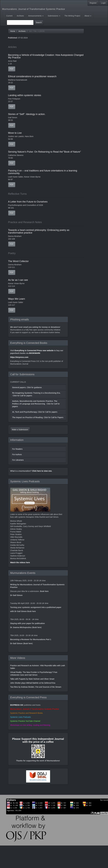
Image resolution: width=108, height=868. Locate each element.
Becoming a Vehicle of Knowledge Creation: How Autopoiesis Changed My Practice (46, 56)
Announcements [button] (36, 16)
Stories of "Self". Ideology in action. (27, 114)
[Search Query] (20, 22)
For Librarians (18, 460)
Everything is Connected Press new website (34, 350)
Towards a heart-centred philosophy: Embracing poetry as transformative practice (39, 231)
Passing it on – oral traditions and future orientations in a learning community (43, 172)
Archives (20, 16)
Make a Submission (20, 430)
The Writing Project (72, 16)
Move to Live (15, 133)
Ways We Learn (17, 299)
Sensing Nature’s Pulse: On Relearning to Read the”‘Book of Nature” (45, 152)
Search (39, 22)
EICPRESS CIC (17, 705)
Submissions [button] (54, 16)
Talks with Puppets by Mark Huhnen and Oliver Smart (32, 679)
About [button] (88, 16)
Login (103, 3)
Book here (44, 591)
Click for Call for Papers (53, 417)
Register (93, 3)
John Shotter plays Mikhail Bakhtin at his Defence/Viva (33, 683)
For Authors (17, 454)
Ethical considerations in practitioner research (32, 76)
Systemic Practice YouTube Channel (25, 721)
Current (9, 16)
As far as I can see (18, 280)
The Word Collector (18, 261)
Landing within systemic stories (25, 95)
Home (13, 31)
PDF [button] (12, 69)
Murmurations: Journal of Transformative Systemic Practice (33, 9)
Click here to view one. (42, 471)
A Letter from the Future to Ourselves (28, 202)
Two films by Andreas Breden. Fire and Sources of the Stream (36, 687)
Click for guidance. (34, 387)
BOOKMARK (35, 353)
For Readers (17, 449)
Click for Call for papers (22, 396)
